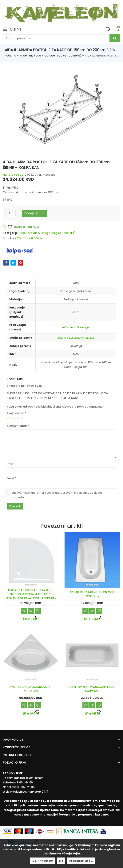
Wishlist (108, 29)
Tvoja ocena (17, 413)
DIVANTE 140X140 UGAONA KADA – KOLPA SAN (31, 689)
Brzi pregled (31, 611)
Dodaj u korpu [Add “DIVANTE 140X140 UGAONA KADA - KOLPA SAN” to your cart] (24, 705)
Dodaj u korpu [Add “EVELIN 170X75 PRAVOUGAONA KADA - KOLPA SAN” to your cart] (85, 705)
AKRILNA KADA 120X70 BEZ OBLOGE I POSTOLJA (92, 594)
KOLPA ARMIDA (84, 338)
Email (12, 478)
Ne (61, 861)
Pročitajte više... (81, 861)
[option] (61, 110)
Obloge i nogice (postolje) (63, 56)
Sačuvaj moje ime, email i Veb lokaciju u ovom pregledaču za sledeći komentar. (57, 495)
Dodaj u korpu (34, 213)
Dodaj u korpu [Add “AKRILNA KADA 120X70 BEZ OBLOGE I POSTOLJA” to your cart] (85, 611)
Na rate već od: (13, 175)
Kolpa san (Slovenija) (76, 327)
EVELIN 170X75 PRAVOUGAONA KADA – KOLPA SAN (92, 689)
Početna (10, 56)
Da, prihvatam (43, 861)
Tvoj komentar (18, 426)
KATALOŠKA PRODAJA (29, 238)
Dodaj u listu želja (23, 227)
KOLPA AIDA (65, 338)
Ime (10, 464)
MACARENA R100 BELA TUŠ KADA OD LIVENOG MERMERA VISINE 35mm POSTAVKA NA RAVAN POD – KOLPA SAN (31, 594)
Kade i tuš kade (30, 56)
